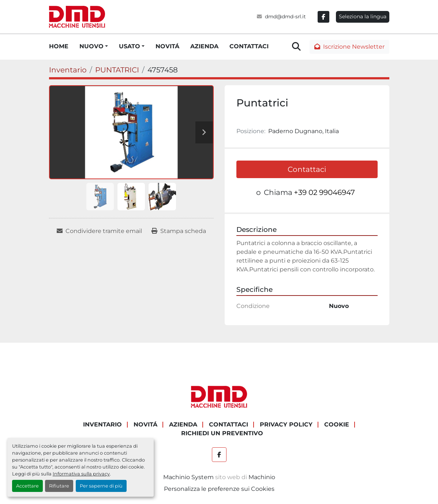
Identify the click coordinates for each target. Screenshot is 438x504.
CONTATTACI (249, 46)
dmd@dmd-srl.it (285, 16)
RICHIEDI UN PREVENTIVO (222, 433)
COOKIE (337, 424)
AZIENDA (204, 46)
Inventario (102, 424)
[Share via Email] (99, 231)
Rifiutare (59, 486)
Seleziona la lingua (363, 16)
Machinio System (188, 477)
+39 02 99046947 (324, 192)
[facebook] (323, 17)
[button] (94, 46)
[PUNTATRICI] (117, 70)
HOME (59, 46)
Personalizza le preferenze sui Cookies (219, 489)
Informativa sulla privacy (81, 474)
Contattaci (307, 169)
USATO (130, 46)
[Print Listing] (179, 231)
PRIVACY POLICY (286, 424)
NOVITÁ (167, 46)
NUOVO (91, 46)
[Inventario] (68, 70)
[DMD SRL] (219, 397)
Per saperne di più (101, 486)
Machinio (262, 477)
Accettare (27, 486)
